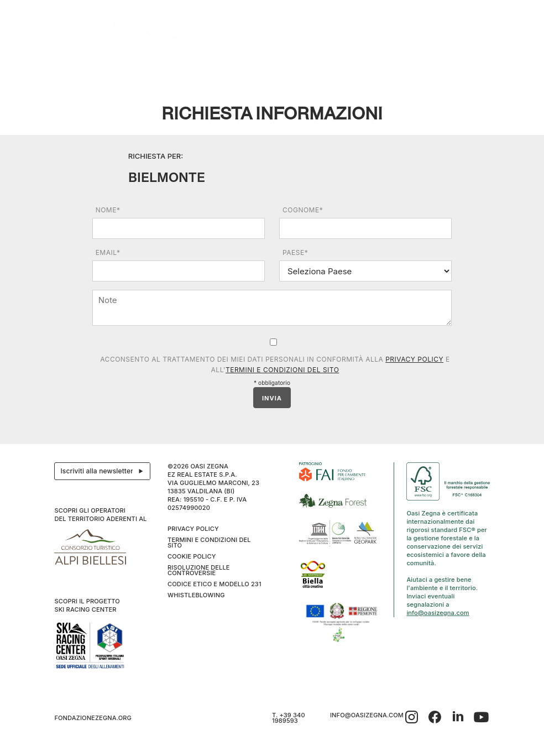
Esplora (123, 64)
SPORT (364, 64)
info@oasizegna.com (438, 613)
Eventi (209, 64)
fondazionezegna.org (93, 718)
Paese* (295, 252)
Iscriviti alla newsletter (105, 471)
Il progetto (77, 64)
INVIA (272, 398)
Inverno (405, 64)
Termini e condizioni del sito (282, 370)
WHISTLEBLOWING (196, 595)
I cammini (246, 64)
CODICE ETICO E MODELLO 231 (215, 584)
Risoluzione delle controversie (199, 570)
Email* (108, 252)
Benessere (292, 64)
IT (467, 64)
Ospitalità (165, 64)
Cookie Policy (192, 556)
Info (438, 64)
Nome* (108, 210)
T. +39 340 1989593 (289, 718)
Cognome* (303, 210)
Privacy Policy (414, 359)
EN (480, 64)
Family (332, 64)
